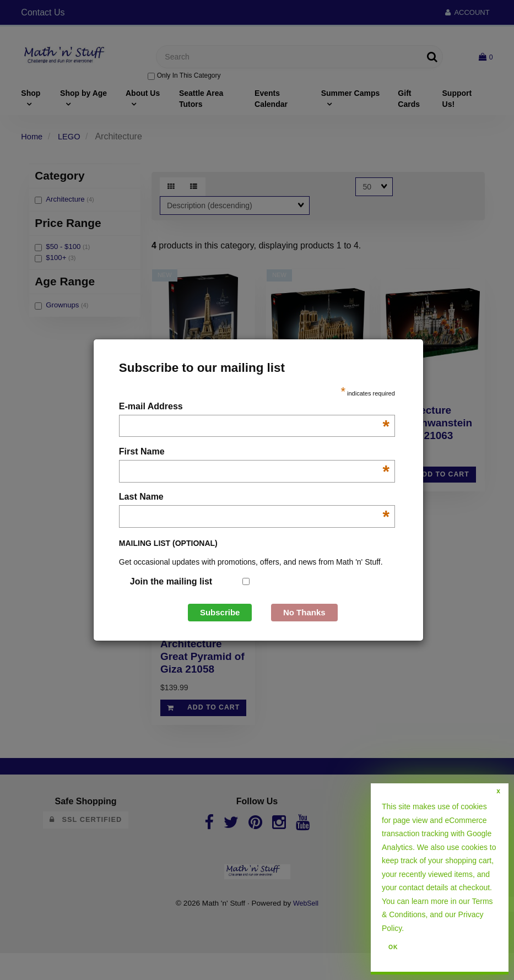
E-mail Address (254, 407)
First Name (254, 453)
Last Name (254, 498)
